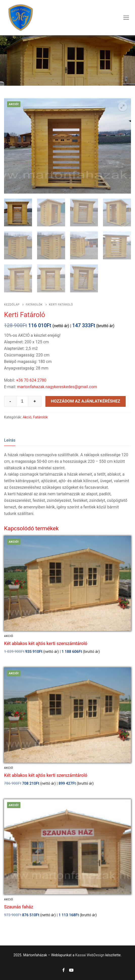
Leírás (10, 440)
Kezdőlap (12, 304)
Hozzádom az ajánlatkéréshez (85, 401)
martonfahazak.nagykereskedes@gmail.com (57, 387)
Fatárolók (34, 304)
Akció (27, 417)
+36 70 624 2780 (31, 380)
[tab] (10, 440)
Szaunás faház (19, 907)
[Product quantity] (22, 402)
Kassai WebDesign (90, 955)
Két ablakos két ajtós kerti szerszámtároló (46, 644)
